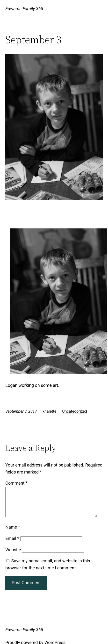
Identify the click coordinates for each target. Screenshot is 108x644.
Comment (16, 483)
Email (12, 544)
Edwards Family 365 (24, 9)
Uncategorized (75, 411)
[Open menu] (100, 9)
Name (13, 533)
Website (13, 556)
